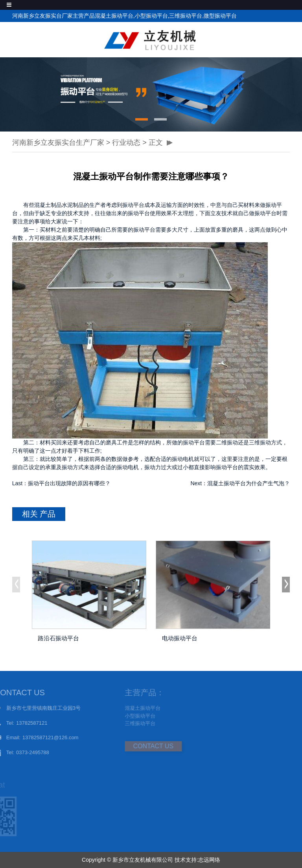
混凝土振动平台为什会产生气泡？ (249, 483)
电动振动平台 (180, 638)
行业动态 (126, 143)
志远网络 (209, 860)
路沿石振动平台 (58, 638)
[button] (142, 119)
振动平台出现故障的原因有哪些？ (69, 483)
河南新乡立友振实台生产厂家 (58, 143)
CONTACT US (140, 746)
